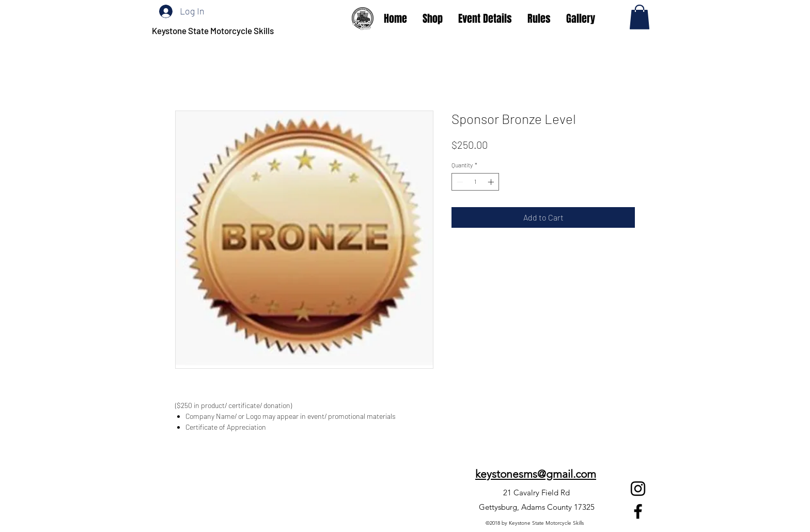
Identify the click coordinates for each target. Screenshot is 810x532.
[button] (640, 17)
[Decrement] (459, 182)
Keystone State (181, 30)
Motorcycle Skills (242, 30)
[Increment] (492, 182)
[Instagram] (638, 489)
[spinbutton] (475, 182)
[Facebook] (638, 511)
